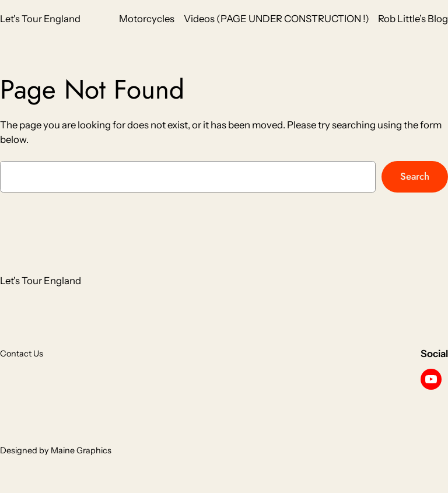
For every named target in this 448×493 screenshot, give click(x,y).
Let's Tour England (40, 19)
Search (415, 176)
